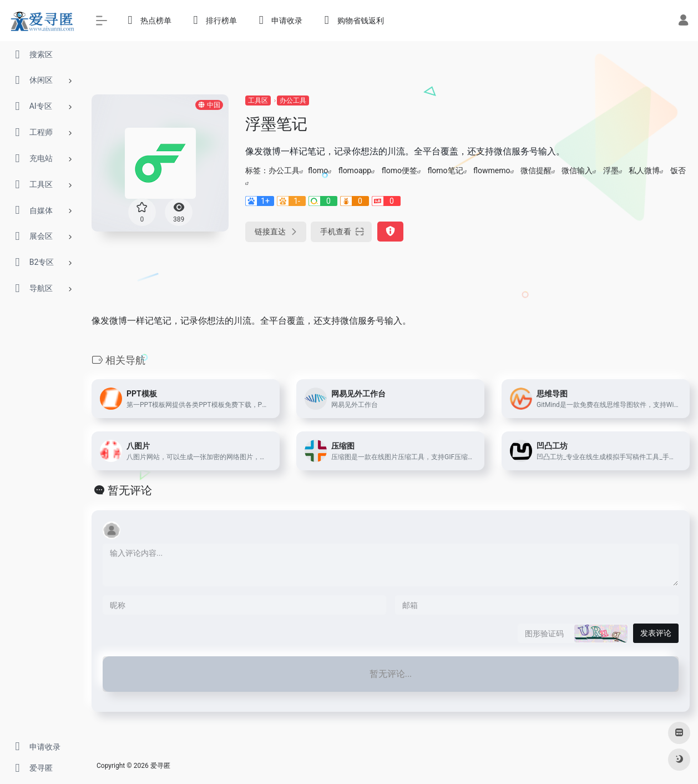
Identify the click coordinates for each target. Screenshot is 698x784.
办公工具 (293, 100)
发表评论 (656, 633)
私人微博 (644, 170)
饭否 (678, 170)
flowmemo (492, 170)
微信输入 (577, 170)
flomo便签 (399, 170)
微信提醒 (536, 170)
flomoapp (355, 170)
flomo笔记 (445, 170)
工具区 (258, 100)
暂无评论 (130, 490)
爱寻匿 (160, 766)
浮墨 (611, 170)
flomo (318, 170)
